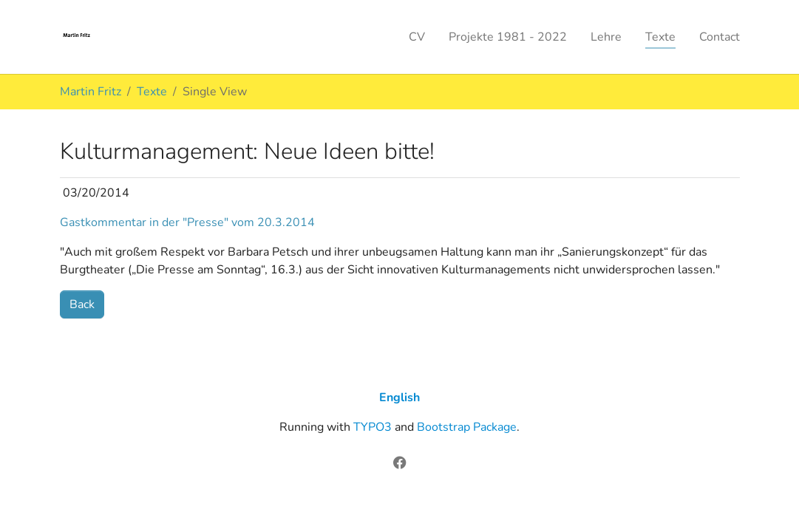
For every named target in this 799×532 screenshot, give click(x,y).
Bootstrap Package (467, 427)
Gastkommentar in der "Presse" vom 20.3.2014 (187, 222)
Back (82, 304)
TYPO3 (373, 427)
